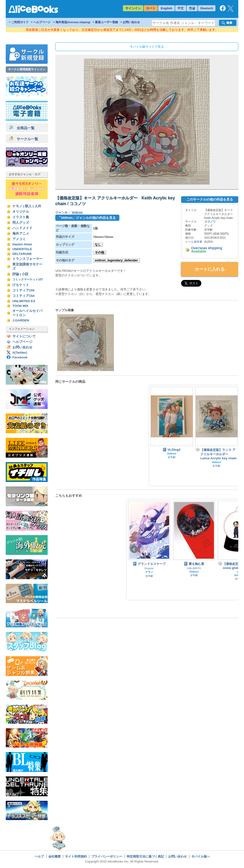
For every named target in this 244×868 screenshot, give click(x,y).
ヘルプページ (42, 22)
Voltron (77, 212)
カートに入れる (210, 269)
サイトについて (24, 336)
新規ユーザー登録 (107, 22)
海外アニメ (21, 234)
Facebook (20, 357)
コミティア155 (23, 290)
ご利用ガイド (20, 22)
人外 (38, 206)
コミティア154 (23, 296)
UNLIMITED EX (24, 301)
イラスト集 (21, 217)
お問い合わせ (131, 22)
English (166, 8)
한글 (192, 8)
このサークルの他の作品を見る (210, 199)
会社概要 (55, 856)
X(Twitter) (20, 353)
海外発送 (73, 22)
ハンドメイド (22, 228)
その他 (99, 252)
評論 (16, 274)
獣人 (28, 206)
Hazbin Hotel (22, 244)
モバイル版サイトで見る (147, 47)
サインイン (133, 8)
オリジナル (21, 212)
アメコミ (19, 239)
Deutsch (207, 8)
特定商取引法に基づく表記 (145, 856)
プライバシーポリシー (107, 856)
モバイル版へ (201, 856)
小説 (25, 274)
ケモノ (17, 206)
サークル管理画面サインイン (27, 69)
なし (98, 245)
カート (151, 8)
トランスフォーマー (27, 259)
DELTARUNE (22, 254)
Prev (134, 549)
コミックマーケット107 (28, 279)
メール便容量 (194, 242)
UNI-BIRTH (194, 568)
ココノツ (210, 222)
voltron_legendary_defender (116, 260)
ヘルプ (39, 856)
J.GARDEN (21, 320)
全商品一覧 (22, 128)
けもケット (21, 285)
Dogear (149, 568)
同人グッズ (21, 223)
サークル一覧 (24, 139)
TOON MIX (20, 306)
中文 (181, 8)
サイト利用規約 (76, 856)
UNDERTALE (22, 249)
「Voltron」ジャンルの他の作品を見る (87, 218)
